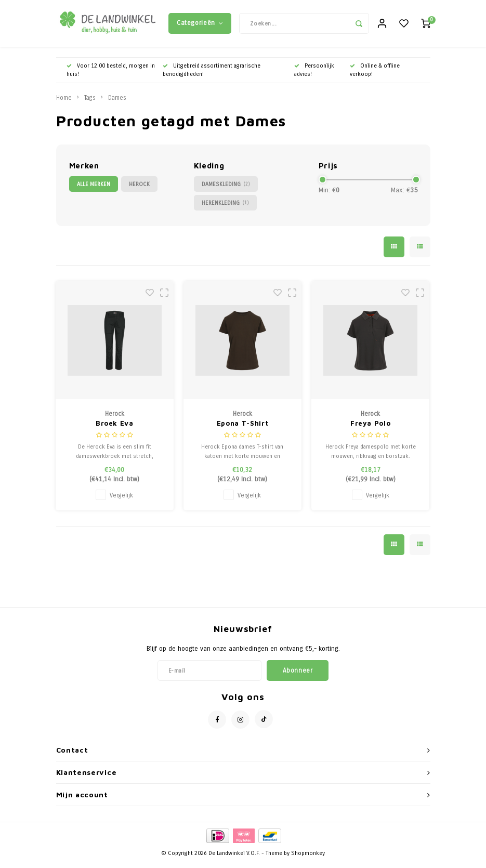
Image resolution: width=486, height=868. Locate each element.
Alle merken (94, 189)
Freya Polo (371, 428)
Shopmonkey (308, 858)
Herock (139, 189)
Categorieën (200, 25)
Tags (90, 103)
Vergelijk (121, 501)
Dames (117, 103)
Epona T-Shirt (242, 428)
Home (64, 103)
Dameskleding (226, 189)
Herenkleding (225, 208)
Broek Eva (115, 428)
